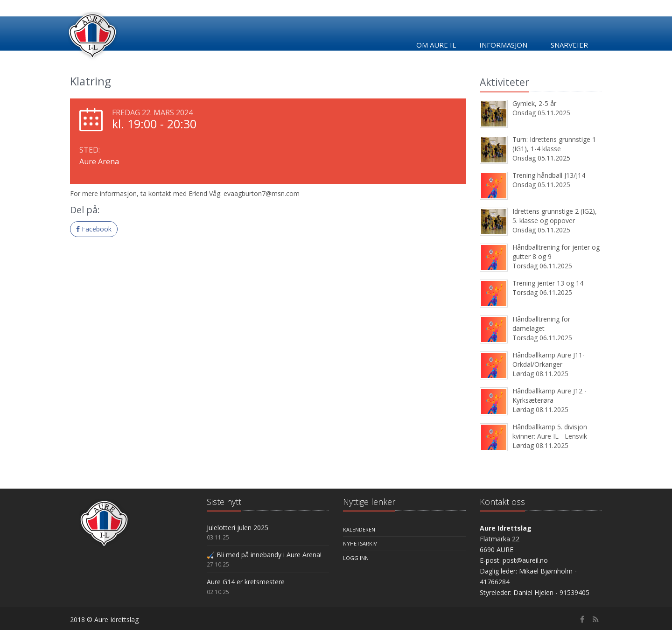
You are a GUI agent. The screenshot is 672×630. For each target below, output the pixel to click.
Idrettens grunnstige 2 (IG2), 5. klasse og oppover (555, 216)
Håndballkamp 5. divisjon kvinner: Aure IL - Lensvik (550, 431)
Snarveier (569, 45)
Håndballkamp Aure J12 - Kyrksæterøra (549, 395)
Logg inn (356, 558)
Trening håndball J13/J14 (549, 175)
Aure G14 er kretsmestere (246, 582)
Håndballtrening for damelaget (541, 324)
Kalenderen (359, 529)
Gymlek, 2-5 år (534, 103)
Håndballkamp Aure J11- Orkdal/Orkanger (549, 360)
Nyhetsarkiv (360, 543)
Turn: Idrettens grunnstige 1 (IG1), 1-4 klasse (554, 144)
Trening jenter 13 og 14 (548, 283)
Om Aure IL (436, 45)
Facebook (94, 229)
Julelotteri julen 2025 (238, 528)
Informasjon (503, 45)
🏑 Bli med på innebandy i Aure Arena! (264, 555)
